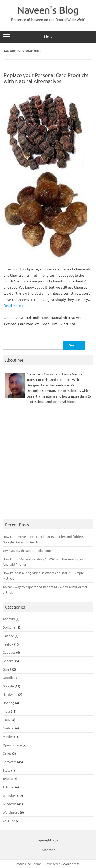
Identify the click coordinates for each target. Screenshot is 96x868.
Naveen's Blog (48, 10)
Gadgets (9, 652)
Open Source (12, 745)
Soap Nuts (50, 324)
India (37, 318)
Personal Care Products (22, 324)
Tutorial (8, 787)
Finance (8, 636)
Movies (8, 736)
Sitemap (49, 850)
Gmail (7, 669)
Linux (7, 720)
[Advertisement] (48, 465)
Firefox (8, 644)
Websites (9, 795)
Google (8, 686)
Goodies (9, 678)
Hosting (8, 703)
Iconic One (23, 864)
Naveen (49, 374)
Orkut (7, 753)
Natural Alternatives (66, 318)
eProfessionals (69, 390)
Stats (6, 770)
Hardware (10, 694)
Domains (9, 627)
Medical (8, 728)
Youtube (9, 821)
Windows (9, 804)
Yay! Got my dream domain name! (28, 550)
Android (9, 619)
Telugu (8, 779)
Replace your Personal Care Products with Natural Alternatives (46, 78)
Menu (48, 37)
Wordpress (11, 812)
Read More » (14, 305)
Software (9, 762)
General (25, 318)
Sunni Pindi (68, 324)
